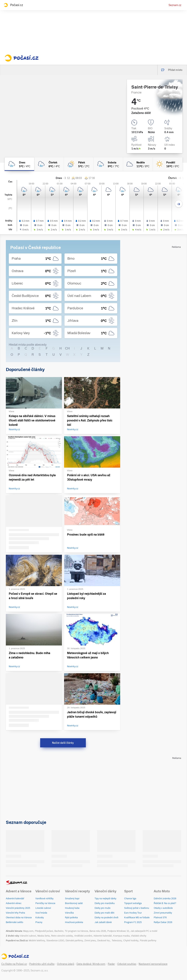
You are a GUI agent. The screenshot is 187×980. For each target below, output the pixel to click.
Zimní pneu (90, 941)
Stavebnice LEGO (55, 941)
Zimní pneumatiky (163, 913)
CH (67, 348)
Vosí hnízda (41, 913)
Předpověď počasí (44, 931)
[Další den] (179, 204)
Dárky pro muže (103, 908)
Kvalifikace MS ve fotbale (137, 918)
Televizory (117, 941)
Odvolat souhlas (127, 964)
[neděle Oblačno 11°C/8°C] (138, 164)
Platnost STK (160, 918)
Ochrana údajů (66, 964)
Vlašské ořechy (139, 936)
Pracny (39, 922)
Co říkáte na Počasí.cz (14, 964)
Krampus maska (121, 936)
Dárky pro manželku (105, 903)
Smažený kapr (72, 899)
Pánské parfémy (148, 941)
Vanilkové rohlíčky (44, 899)
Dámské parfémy (74, 941)
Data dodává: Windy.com (91, 964)
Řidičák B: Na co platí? (165, 903)
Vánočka (69, 913)
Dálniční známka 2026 (165, 899)
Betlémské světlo (15, 922)
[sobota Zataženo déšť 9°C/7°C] (108, 164)
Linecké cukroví (43, 908)
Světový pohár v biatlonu (137, 908)
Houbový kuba (72, 908)
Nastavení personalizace (153, 964)
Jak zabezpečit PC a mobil (144, 931)
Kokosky (40, 918)
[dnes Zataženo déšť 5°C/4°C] (19, 164)
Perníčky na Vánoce (45, 903)
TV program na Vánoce (76, 931)
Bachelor (59, 931)
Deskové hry (104, 941)
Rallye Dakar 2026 (163, 922)
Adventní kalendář (15, 899)
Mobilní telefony (37, 941)
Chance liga (130, 899)
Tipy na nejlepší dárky (105, 899)
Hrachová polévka (74, 922)
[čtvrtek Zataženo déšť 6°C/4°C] (49, 164)
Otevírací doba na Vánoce (19, 918)
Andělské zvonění (83, 936)
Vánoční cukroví (28, 936)
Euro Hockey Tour (133, 913)
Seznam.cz (175, 5)
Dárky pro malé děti (104, 913)
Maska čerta (44, 936)
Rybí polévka (71, 918)
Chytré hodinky (131, 941)
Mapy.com (28, 931)
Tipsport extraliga (133, 903)
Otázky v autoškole (163, 908)
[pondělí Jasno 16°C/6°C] (168, 164)
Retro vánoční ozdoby (62, 936)
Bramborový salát (74, 903)
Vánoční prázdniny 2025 (18, 908)
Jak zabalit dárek (103, 922)
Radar (111, 964)
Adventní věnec (14, 903)
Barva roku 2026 (98, 931)
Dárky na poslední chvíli (106, 918)
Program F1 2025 (133, 922)
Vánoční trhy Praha (15, 913)
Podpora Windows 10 (118, 931)
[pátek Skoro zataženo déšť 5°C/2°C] (79, 164)
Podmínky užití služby (42, 964)
